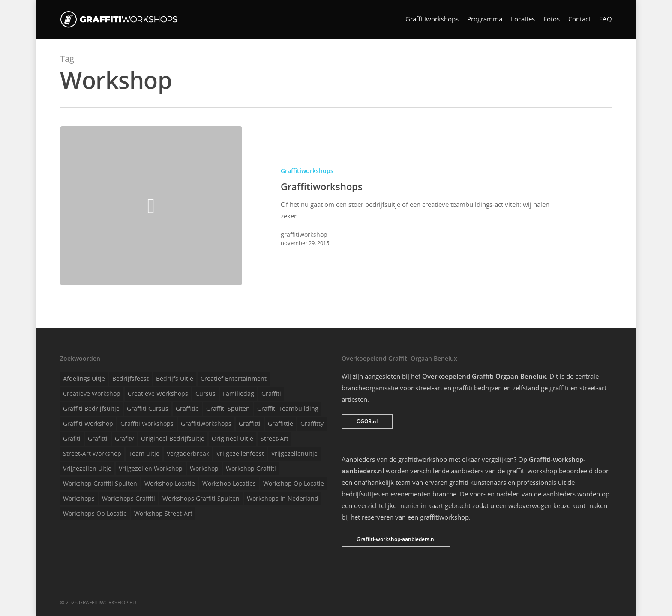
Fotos (552, 19)
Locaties (523, 19)
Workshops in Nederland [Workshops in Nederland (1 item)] (283, 498)
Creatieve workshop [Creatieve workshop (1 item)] (92, 393)
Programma (485, 19)
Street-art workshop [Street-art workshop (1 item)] (92, 453)
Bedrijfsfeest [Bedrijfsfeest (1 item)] (130, 378)
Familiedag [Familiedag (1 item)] (238, 393)
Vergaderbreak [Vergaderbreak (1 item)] (188, 453)
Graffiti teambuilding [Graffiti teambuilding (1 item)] (288, 408)
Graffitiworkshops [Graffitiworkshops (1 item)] (206, 423)
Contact (579, 19)
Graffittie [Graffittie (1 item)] (280, 423)
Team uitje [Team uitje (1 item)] (144, 453)
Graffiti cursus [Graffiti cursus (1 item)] (148, 408)
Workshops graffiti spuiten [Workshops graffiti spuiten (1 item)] (201, 498)
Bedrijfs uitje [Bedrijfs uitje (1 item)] (175, 378)
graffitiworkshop (304, 235)
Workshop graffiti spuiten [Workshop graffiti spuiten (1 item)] (100, 483)
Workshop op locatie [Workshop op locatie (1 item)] (294, 483)
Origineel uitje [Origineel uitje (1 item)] (232, 438)
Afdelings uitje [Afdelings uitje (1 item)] (84, 378)
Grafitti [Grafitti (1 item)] (98, 438)
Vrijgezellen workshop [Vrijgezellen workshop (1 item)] (151, 468)
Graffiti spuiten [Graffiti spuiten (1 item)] (228, 408)
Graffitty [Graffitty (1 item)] (312, 423)
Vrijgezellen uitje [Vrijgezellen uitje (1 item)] (87, 468)
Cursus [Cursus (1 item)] (205, 393)
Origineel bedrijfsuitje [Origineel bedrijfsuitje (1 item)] (173, 438)
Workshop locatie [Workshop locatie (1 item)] (170, 483)
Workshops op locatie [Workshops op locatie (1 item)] (95, 513)
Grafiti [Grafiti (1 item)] (72, 438)
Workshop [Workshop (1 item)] (204, 468)
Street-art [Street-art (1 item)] (274, 438)
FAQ (606, 19)
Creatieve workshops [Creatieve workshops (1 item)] (158, 393)
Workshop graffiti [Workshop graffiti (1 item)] (251, 468)
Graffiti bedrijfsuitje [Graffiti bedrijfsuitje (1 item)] (91, 408)
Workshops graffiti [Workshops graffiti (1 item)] (129, 498)
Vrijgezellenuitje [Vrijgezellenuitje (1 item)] (294, 453)
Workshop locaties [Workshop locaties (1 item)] (229, 483)
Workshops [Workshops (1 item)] (79, 498)
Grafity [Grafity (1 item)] (124, 438)
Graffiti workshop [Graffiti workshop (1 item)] (88, 423)
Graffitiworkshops (432, 19)
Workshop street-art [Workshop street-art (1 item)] (163, 513)
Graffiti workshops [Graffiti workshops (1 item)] (147, 423)
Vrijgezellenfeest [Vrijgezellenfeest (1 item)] (240, 453)
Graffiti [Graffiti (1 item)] (271, 393)
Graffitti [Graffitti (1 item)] (250, 423)
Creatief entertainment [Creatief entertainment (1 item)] (234, 378)
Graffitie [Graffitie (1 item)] (187, 408)
